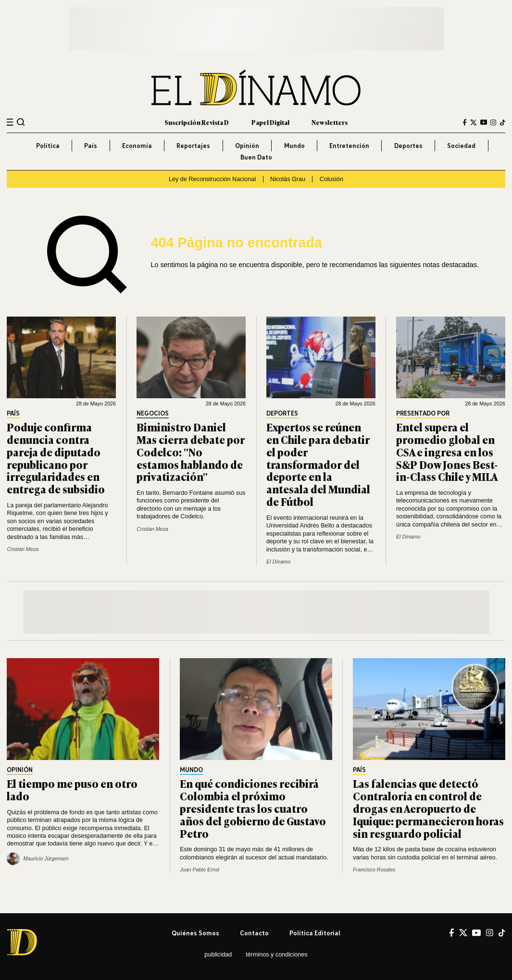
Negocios (153, 414)
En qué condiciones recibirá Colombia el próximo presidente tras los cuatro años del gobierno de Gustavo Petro (253, 808)
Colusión (331, 179)
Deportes (408, 146)
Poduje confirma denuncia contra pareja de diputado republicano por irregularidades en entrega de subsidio (56, 458)
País (91, 146)
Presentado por (423, 414)
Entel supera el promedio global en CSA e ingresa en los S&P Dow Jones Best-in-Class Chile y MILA (447, 452)
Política (48, 146)
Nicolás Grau (288, 179)
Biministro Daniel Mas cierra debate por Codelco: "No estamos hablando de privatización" (191, 452)
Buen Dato (256, 157)
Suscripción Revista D (197, 122)
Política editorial (315, 933)
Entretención (349, 146)
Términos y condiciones (277, 955)
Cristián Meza (23, 549)
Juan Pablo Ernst (200, 870)
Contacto (254, 933)
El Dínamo (278, 562)
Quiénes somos (195, 933)
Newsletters (330, 122)
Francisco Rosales (374, 870)
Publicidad (218, 955)
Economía (137, 146)
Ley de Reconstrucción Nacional (212, 179)
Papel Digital (270, 122)
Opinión (247, 146)
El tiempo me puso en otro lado (72, 789)
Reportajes (193, 146)
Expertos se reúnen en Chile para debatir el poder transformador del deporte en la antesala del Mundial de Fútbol (318, 464)
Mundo (294, 146)
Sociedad (461, 146)
